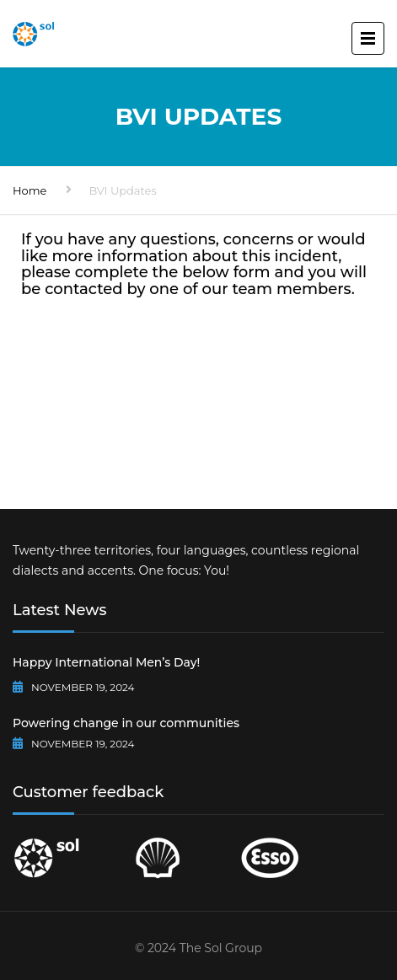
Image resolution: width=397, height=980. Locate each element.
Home (30, 190)
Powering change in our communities (126, 723)
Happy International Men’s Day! (106, 662)
